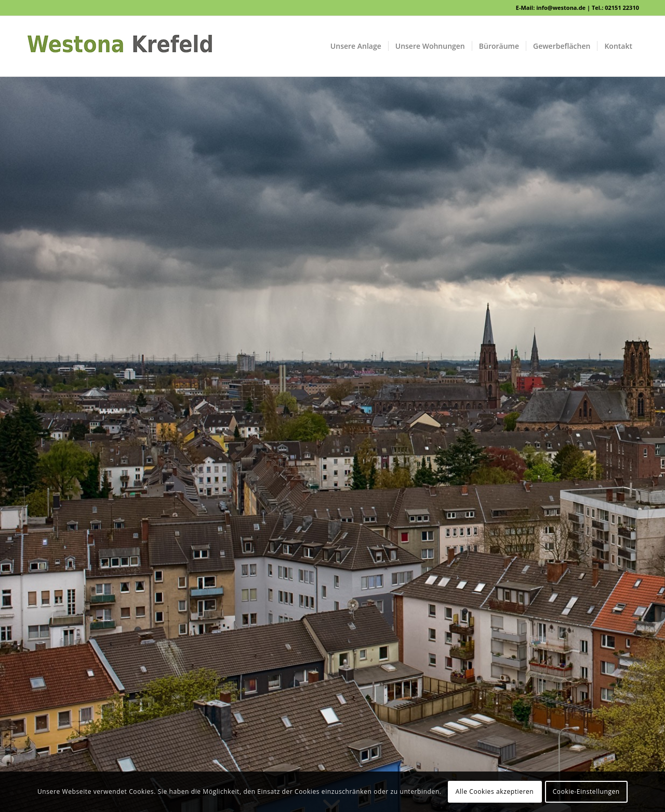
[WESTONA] (119, 46)
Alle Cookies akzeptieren (495, 791)
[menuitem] (356, 46)
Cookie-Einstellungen (586, 791)
